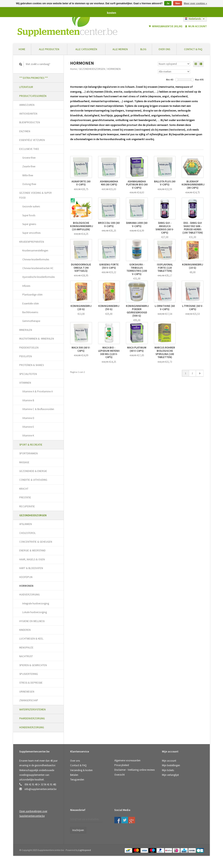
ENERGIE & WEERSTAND (32, 550)
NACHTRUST (26, 656)
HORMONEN (26, 586)
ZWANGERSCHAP (29, 700)
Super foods (29, 215)
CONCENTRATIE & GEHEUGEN (36, 542)
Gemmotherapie (31, 321)
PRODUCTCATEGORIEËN (33, 96)
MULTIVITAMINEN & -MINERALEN (37, 339)
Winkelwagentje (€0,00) (166, 26)
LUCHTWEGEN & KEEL (31, 639)
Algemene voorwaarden (127, 760)
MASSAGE (24, 462)
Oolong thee (29, 184)
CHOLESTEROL (27, 533)
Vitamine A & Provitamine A (38, 391)
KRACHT (24, 489)
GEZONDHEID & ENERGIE (33, 471)
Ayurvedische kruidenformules (39, 277)
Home (22, 49)
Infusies (26, 286)
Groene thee (29, 158)
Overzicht (120, 775)
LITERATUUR (26, 87)
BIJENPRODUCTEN (30, 122)
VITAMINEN (25, 383)
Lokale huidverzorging (35, 612)
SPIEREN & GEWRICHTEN (33, 665)
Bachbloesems (30, 312)
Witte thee (28, 175)
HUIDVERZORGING (29, 595)
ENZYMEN (25, 131)
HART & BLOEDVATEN (31, 568)
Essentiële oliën (31, 304)
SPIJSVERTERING (29, 674)
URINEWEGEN (27, 692)
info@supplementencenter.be (40, 789)
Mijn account (196, 26)
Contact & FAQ (193, 49)
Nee (178, 3)
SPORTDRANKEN (28, 453)
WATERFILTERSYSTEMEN (32, 709)
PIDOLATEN (26, 356)
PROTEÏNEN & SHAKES (32, 365)
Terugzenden (77, 780)
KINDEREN (25, 630)
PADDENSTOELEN (29, 348)
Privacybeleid (122, 765)
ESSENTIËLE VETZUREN (32, 140)
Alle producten (49, 49)
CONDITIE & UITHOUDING (33, 480)
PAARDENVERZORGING (32, 718)
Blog (143, 49)
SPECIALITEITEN (28, 374)
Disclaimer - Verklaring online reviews (135, 770)
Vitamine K (28, 436)
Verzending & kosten (81, 770)
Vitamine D (28, 418)
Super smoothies (31, 233)
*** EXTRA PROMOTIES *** (34, 78)
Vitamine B (28, 400)
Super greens (29, 224)
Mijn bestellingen (171, 765)
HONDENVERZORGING (32, 727)
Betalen (74, 775)
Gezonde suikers (31, 206)
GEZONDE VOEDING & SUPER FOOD (35, 195)
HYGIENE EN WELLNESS (32, 621)
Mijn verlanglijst (170, 775)
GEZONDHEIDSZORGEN (33, 515)
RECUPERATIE (27, 506)
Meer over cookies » (196, 3)
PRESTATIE (25, 497)
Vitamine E (28, 427)
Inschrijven (78, 830)
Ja (168, 3)
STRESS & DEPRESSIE (31, 683)
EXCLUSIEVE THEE (29, 149)
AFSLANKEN (26, 524)
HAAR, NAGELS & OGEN (32, 559)
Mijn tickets (168, 770)
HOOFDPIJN (26, 577)
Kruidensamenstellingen (35, 251)
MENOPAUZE (26, 648)
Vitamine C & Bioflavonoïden (38, 409)
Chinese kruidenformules (36, 259)
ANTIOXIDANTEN (28, 114)
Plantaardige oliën (32, 295)
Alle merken (120, 49)
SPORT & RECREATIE (31, 445)
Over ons (164, 49)
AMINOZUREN (27, 105)
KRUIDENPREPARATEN (32, 242)
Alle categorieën (86, 49)
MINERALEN (26, 330)
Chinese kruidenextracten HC (38, 268)
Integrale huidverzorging (36, 603)
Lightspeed (85, 850)
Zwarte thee (29, 166)
